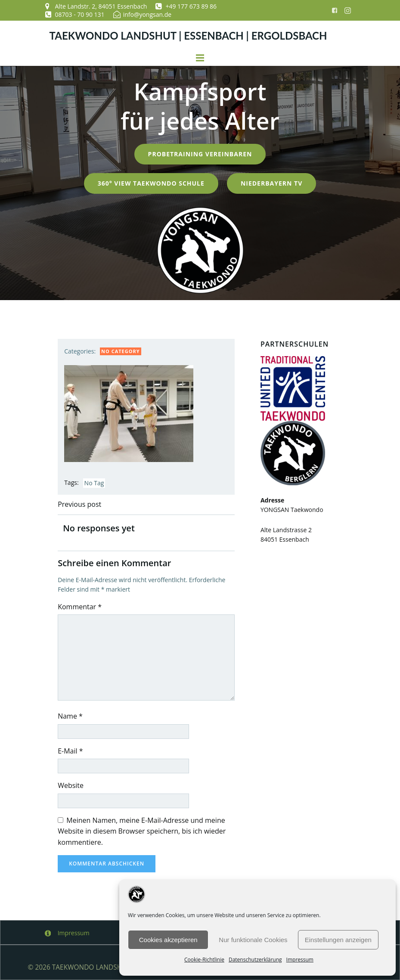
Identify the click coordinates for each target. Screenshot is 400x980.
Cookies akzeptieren (168, 940)
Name (71, 716)
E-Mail (71, 750)
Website (71, 785)
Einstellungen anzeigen (338, 940)
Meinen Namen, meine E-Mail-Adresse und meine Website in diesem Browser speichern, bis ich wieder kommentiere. (142, 831)
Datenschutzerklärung (255, 960)
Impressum (300, 960)
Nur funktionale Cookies (253, 940)
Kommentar (80, 606)
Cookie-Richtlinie (204, 960)
